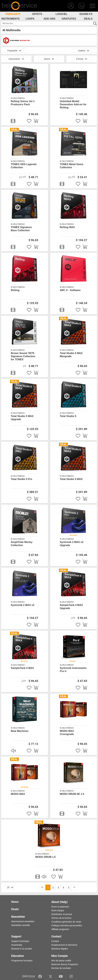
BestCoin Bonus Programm (65, 964)
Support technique (20, 941)
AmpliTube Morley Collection (22, 544)
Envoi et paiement (60, 907)
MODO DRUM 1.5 (46, 857)
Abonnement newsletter (23, 921)
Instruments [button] (16, 59)
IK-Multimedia (18, 98)
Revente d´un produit (22, 949)
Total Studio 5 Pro (22, 479)
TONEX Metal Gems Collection (71, 166)
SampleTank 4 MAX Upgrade (71, 607)
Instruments (11, 19)
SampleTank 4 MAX (22, 668)
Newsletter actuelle (21, 925)
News (15, 902)
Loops (30, 19)
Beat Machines (20, 731)
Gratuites (69, 19)
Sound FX (86, 14)
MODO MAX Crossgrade (67, 733)
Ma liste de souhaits (61, 968)
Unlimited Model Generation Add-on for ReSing (73, 104)
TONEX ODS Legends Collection (24, 166)
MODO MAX (18, 794)
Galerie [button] (84, 51)
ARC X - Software (70, 290)
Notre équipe (58, 910)
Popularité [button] (14, 51)
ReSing (15, 290)
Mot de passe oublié (61, 961)
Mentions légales (60, 949)
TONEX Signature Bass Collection (21, 229)
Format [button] (82, 59)
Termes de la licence (62, 918)
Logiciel (62, 14)
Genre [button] (49, 59)
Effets (37, 14)
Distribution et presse (62, 914)
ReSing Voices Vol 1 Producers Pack (23, 103)
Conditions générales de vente (66, 922)
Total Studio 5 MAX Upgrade (22, 418)
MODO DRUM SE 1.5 (72, 794)
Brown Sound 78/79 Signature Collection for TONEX (23, 356)
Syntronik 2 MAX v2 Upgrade (71, 544)
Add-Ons (49, 19)
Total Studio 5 (68, 416)
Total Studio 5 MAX (71, 479)
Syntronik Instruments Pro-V (73, 670)
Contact (55, 941)
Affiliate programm (60, 929)
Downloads (17, 945)
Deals (88, 19)
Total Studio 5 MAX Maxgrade (71, 355)
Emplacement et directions (64, 945)
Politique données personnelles (67, 925)
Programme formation (22, 961)
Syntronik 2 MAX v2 (23, 605)
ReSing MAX (67, 227)
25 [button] (10, 887)
